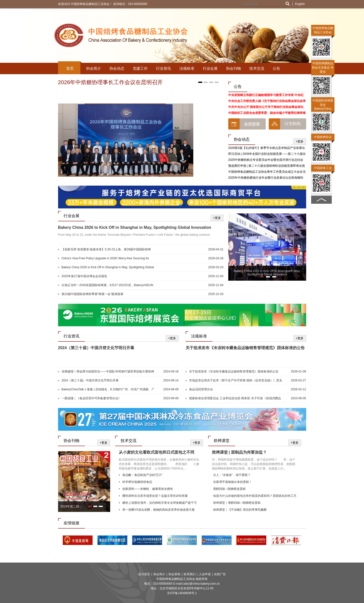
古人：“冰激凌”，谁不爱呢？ (232, 475)
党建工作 (140, 68)
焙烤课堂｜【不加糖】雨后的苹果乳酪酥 (240, 510)
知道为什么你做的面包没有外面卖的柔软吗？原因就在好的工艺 (255, 496)
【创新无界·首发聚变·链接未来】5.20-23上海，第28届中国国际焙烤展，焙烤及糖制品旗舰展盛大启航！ (106, 250)
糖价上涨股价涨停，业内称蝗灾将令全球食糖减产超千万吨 (160, 503)
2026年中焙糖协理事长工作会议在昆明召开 (111, 82)
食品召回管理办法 (201, 389)
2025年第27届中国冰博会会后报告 (84, 276)
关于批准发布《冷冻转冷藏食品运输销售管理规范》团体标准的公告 (245, 348)
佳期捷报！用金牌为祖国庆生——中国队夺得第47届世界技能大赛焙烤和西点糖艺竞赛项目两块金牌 (108, 372)
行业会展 (210, 68)
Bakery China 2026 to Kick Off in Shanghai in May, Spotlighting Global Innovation (135, 227)
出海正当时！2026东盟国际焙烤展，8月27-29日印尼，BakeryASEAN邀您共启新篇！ (107, 285)
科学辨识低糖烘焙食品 (137, 482)
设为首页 (144, 574)
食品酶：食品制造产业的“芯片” (143, 475)
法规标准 (187, 68)
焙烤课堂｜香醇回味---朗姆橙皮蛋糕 (237, 503)
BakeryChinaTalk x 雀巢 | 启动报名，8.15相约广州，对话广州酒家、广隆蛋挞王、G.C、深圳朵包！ (108, 390)
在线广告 (220, 574)
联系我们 (190, 574)
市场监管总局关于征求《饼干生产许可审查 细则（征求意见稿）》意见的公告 (236, 381)
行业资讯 (164, 68)
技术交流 (257, 68)
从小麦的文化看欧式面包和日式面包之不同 (157, 452)
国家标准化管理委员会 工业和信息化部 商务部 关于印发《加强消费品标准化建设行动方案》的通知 (235, 399)
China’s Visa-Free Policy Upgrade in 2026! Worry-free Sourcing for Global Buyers (105, 259)
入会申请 (205, 574)
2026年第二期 (70, 506)
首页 (70, 68)
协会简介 (94, 68)
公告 (276, 68)
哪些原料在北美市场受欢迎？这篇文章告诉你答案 (155, 496)
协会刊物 (233, 68)
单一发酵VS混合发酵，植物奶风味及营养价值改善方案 (159, 510)
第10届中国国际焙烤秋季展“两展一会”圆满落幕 (92, 294)
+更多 (300, 141)
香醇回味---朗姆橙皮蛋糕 (230, 489)
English (300, 4)
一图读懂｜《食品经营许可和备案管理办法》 (91, 398)
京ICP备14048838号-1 (182, 593)
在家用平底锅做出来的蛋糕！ (232, 482)
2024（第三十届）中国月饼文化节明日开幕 (96, 348)
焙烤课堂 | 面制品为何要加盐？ (239, 452)
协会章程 (174, 574)
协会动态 (117, 68)
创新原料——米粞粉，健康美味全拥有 (148, 489)
